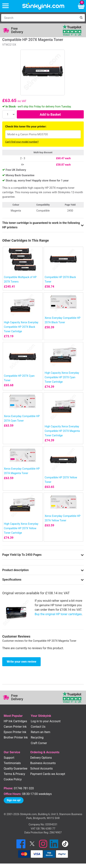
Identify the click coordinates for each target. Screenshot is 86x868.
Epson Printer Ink (15, 732)
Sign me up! (14, 800)
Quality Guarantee (15, 768)
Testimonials (12, 763)
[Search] (39, 18)
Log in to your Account (46, 721)
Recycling (37, 737)
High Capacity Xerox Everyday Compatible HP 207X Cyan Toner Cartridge (62, 377)
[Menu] (6, 6)
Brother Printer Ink (16, 737)
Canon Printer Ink (15, 727)
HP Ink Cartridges (15, 721)
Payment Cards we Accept (48, 774)
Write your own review (21, 662)
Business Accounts (43, 763)
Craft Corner (39, 743)
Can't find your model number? (22, 142)
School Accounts (41, 768)
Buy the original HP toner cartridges (58, 614)
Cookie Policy (13, 779)
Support (9, 758)
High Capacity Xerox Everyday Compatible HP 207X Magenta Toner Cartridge (62, 431)
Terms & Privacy (14, 774)
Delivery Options (41, 758)
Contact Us (38, 727)
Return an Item (40, 732)
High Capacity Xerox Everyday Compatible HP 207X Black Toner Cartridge (21, 327)
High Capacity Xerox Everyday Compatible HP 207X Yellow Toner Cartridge (21, 528)
